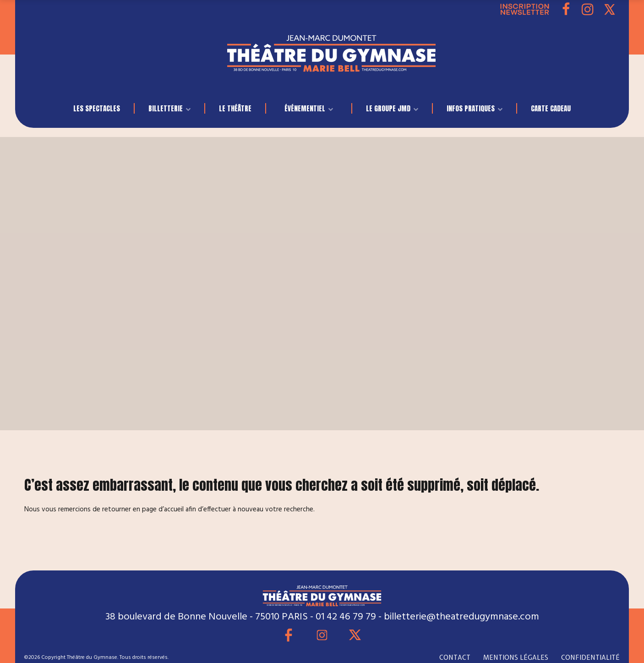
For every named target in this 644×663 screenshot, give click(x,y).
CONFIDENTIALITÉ (590, 658)
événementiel (305, 108)
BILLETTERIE (166, 108)
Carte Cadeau (551, 108)
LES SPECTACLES (97, 108)
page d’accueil (163, 510)
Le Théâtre (235, 108)
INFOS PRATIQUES (471, 108)
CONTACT (455, 658)
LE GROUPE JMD (388, 108)
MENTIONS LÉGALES (516, 658)
